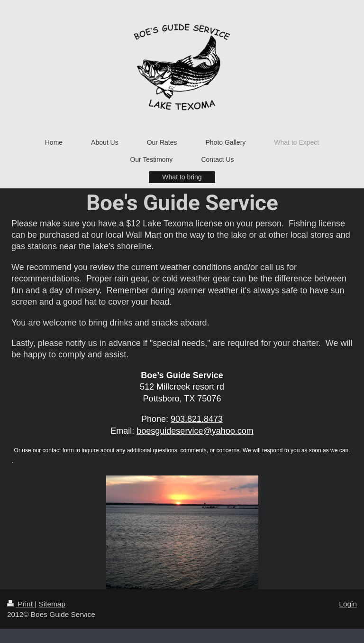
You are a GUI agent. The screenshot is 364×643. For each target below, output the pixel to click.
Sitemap (52, 604)
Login (348, 604)
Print (21, 604)
